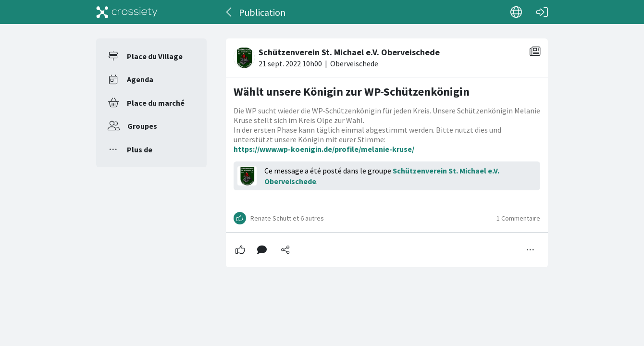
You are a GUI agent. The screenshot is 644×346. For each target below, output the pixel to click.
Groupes (142, 126)
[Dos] (229, 12)
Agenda (140, 79)
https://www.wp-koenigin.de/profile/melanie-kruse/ (324, 149)
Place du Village (155, 56)
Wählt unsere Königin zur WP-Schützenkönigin (352, 92)
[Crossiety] (127, 12)
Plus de (140, 149)
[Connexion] (542, 12)
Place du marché (156, 103)
